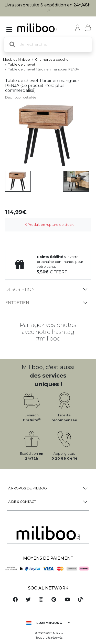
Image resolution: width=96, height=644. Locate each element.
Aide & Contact (22, 502)
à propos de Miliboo (28, 488)
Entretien (17, 303)
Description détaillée (21, 97)
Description (20, 289)
